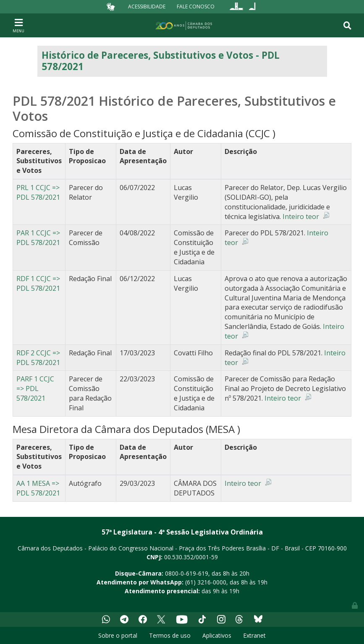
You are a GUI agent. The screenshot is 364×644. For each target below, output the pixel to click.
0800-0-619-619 (187, 573)
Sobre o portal (118, 635)
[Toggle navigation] (18, 25)
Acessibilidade (147, 7)
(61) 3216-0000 (206, 582)
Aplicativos (217, 635)
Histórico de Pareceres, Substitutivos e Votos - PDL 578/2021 (161, 61)
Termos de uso (170, 635)
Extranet (254, 635)
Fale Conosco (196, 7)
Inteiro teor (301, 216)
